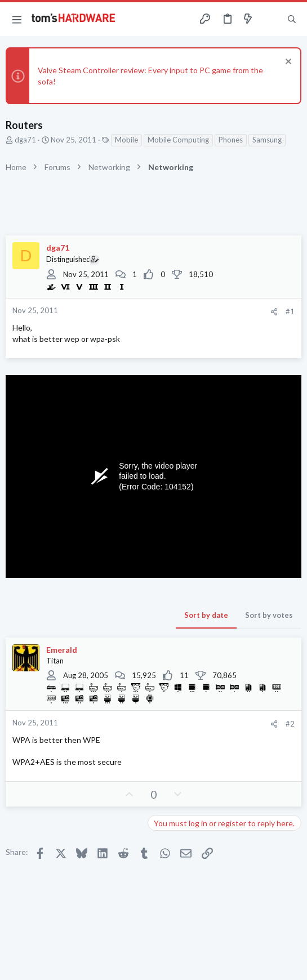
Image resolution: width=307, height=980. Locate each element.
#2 (290, 724)
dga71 (25, 140)
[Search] (292, 19)
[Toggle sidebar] (270, 19)
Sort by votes (269, 615)
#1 (290, 311)
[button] (17, 19)
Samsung (267, 140)
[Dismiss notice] (287, 63)
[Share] (274, 312)
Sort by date (206, 615)
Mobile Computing (178, 140)
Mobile (126, 140)
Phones (231, 140)
